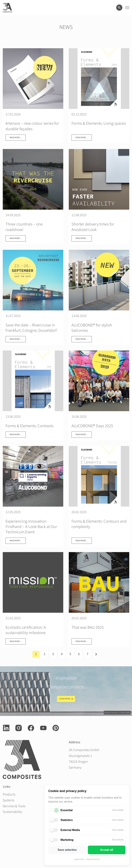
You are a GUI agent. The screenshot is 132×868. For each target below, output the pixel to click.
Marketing (67, 840)
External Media (70, 830)
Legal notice (79, 859)
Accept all (107, 850)
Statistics (67, 820)
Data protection (93, 859)
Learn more (65, 699)
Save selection (67, 850)
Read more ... (16, 138)
